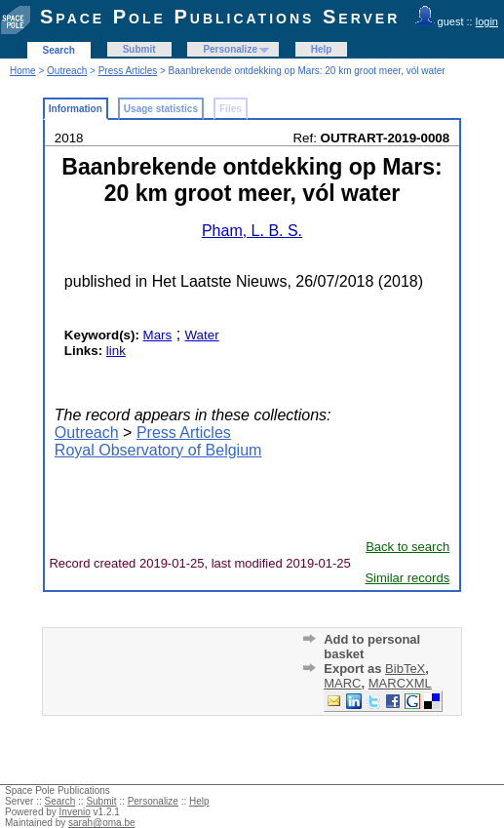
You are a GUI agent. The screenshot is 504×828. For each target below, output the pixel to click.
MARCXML (400, 683)
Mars (158, 335)
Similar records (407, 578)
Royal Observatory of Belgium (158, 450)
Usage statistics (161, 109)
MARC (342, 683)
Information (76, 109)
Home (23, 71)
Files (231, 109)
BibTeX (405, 669)
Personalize (230, 49)
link (116, 351)
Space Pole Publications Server (220, 17)
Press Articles (128, 71)
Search (59, 50)
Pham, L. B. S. (252, 231)
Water (202, 335)
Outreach (67, 71)
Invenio (75, 812)
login (487, 21)
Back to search (407, 547)
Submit (139, 49)
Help (322, 49)
